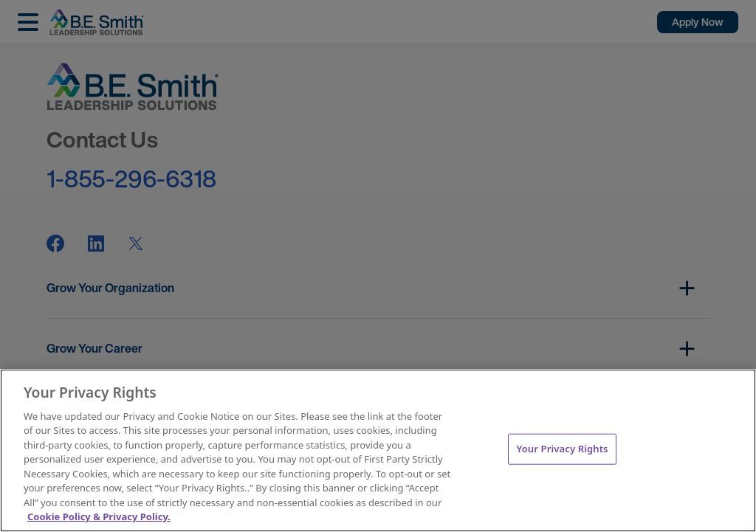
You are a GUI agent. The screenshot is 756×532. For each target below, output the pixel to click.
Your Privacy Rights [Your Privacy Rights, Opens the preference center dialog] (562, 449)
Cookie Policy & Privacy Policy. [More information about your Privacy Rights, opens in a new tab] (99, 517)
